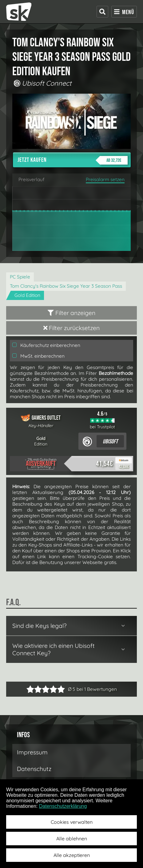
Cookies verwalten (72, 822)
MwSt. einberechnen (38, 356)
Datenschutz (34, 769)
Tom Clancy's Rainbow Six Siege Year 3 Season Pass (66, 286)
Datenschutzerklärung (63, 806)
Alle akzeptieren (72, 855)
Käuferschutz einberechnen (46, 345)
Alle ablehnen (72, 839)
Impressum (32, 752)
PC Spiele (20, 277)
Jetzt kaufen (73, 160)
